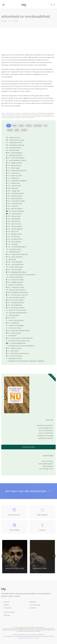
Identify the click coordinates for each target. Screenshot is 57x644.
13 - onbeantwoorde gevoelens (18, 331)
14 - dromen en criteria (14, 328)
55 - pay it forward (14, 224)
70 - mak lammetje (14, 186)
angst (21, 126)
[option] (42, 557)
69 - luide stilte (12, 188)
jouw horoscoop (47, 461)
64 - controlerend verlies (15, 201)
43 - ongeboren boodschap (17, 254)
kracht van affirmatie (46, 433)
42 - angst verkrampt (14, 257)
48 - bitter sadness (14, 242)
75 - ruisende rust (13, 173)
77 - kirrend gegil (13, 168)
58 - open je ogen (13, 216)
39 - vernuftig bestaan (15, 265)
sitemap (7, 615)
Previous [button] (4, 556)
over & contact (9, 612)
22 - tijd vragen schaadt (15, 308)
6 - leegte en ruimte (14, 348)
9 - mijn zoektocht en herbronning (18, 341)
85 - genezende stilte (13, 148)
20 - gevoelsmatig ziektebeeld (16, 313)
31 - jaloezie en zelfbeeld (14, 285)
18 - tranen (11, 318)
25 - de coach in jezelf (15, 300)
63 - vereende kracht (14, 204)
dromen (7, 602)
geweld (10, 130)
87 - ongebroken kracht (14, 143)
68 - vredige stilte (13, 191)
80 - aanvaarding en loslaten (16, 160)
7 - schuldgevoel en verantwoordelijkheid (20, 346)
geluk (17, 130)
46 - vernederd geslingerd (16, 247)
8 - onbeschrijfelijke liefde (16, 343)
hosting (37, 638)
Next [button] (53, 556)
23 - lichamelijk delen (14, 305)
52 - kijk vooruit (12, 231)
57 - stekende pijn (13, 219)
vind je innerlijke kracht (45, 428)
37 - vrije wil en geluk (14, 270)
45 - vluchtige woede (13, 249)
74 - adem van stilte (14, 176)
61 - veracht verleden (14, 209)
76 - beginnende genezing (16, 171)
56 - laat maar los (13, 221)
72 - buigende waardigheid (16, 181)
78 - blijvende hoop (14, 165)
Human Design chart (46, 469)
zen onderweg (35, 605)
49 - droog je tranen (14, 239)
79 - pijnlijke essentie (14, 163)
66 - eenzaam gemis (14, 196)
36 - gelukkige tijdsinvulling (16, 272)
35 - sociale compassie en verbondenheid (21, 275)
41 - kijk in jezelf (11, 259)
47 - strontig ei (12, 244)
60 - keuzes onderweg (15, 211)
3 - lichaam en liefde (14, 356)
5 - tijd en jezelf (12, 351)
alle (9, 126)
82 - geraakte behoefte (14, 155)
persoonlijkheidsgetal (46, 464)
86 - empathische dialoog (15, 145)
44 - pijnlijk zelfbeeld (13, 252)
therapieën (8, 608)
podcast (33, 608)
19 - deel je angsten (13, 315)
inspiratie (33, 602)
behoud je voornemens (45, 425)
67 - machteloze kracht (15, 193)
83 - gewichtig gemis (14, 153)
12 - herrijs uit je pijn (13, 333)
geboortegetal (48, 466)
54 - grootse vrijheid (14, 226)
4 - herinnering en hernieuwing (18, 353)
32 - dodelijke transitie (15, 282)
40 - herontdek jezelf (14, 262)
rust (46, 126)
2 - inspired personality (14, 358)
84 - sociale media (13, 150)
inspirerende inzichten (45, 438)
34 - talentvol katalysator (15, 277)
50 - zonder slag (13, 237)
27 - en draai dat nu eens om (17, 295)
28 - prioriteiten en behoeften (17, 292)
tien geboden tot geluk (45, 436)
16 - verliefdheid (12, 323)
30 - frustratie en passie (15, 287)
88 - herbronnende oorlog (15, 140)
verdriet (24, 130)
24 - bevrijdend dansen (15, 303)
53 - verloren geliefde (14, 229)
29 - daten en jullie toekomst (16, 290)
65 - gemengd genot (14, 198)
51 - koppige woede (14, 234)
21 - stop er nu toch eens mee (16, 310)
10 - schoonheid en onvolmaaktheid (19, 338)
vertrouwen (38, 126)
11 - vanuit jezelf (11, 336)
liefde (15, 126)
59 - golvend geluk (14, 214)
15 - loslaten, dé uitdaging (15, 325)
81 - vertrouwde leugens (15, 158)
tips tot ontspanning (46, 431)
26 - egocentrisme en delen (16, 298)
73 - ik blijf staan (13, 178)
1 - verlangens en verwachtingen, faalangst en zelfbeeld (25, 361)
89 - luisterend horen (13, 138)
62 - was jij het (12, 206)
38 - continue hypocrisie (14, 267)
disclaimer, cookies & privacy (26, 638)
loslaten (29, 126)
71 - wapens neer (13, 183)
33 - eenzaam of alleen (15, 280)
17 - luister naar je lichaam (15, 320)
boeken (7, 605)
